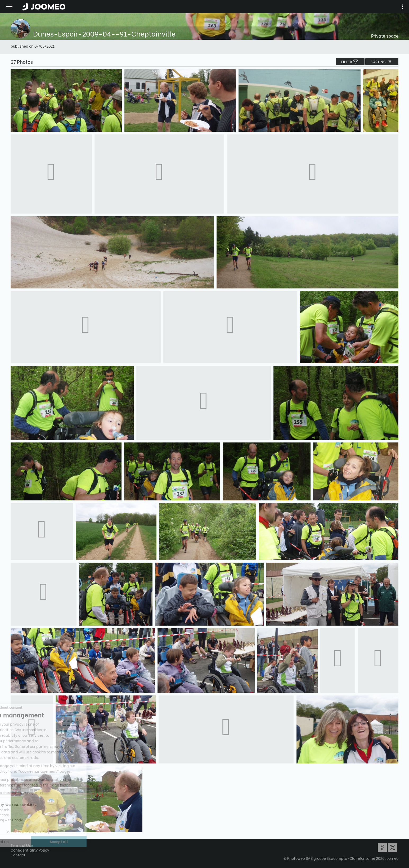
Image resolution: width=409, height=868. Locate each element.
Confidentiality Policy (30, 850)
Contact (18, 855)
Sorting (382, 62)
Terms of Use (22, 845)
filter (350, 62)
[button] (14, 841)
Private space (385, 36)
